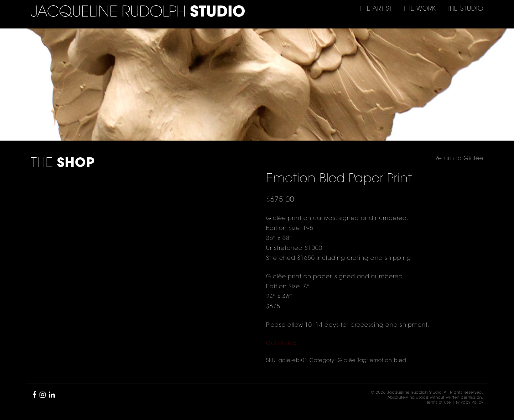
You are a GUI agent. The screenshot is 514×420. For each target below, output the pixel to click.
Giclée (347, 361)
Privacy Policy (470, 403)
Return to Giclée (459, 159)
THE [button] (376, 9)
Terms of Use (439, 403)
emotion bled (388, 361)
